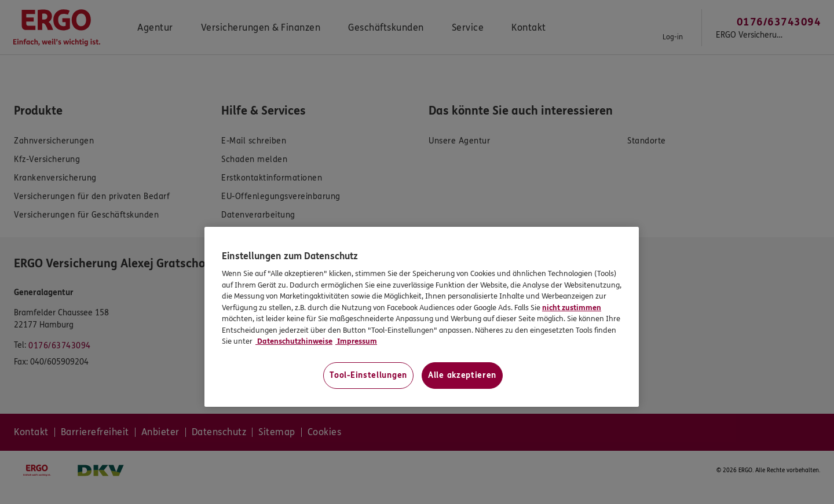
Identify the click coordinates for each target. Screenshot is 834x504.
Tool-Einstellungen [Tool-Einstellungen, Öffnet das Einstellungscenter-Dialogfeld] (368, 375)
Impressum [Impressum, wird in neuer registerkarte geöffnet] (356, 341)
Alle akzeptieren (462, 375)
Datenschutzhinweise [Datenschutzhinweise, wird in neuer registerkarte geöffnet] (294, 341)
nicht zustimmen (572, 308)
